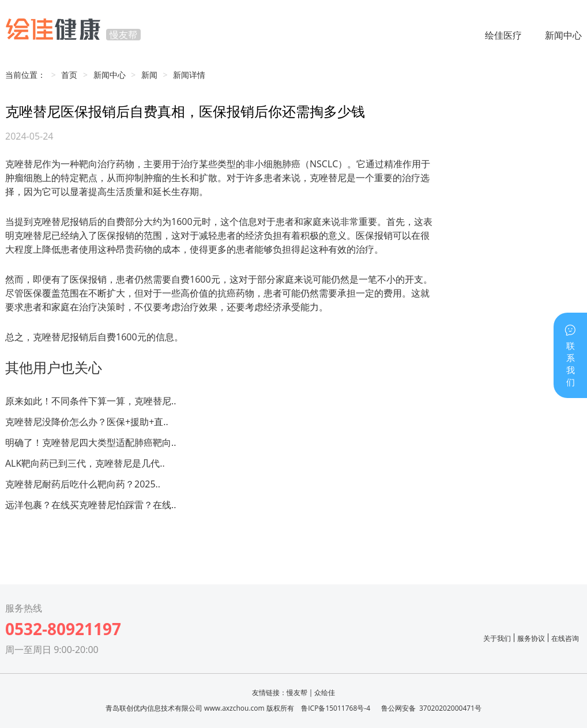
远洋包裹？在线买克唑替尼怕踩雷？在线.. (91, 505)
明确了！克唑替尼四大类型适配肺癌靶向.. (91, 442)
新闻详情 (189, 75)
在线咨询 (565, 638)
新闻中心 (563, 35)
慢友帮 (297, 693)
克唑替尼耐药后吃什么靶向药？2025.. (83, 484)
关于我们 (497, 638)
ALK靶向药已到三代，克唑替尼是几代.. (85, 463)
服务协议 (531, 638)
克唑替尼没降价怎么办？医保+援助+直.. (87, 422)
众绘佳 (325, 693)
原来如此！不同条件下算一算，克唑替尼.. (91, 401)
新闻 (149, 75)
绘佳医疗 (503, 35)
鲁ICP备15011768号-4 (336, 708)
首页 (69, 75)
